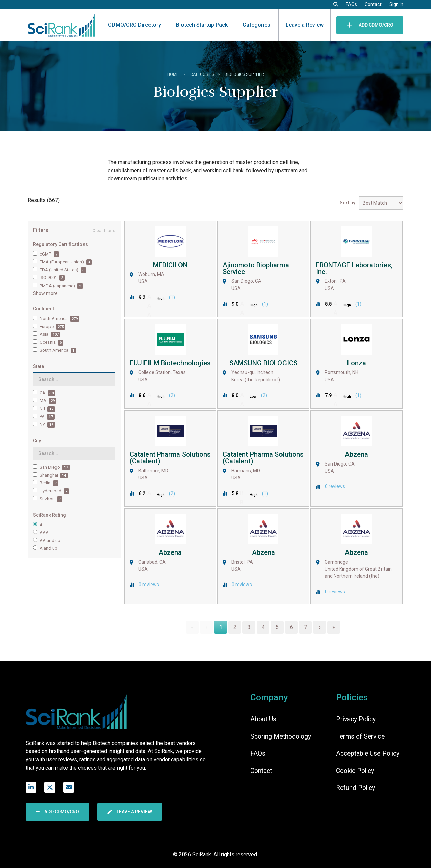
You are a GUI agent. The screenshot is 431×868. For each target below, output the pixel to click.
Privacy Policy (356, 719)
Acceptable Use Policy (368, 754)
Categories (257, 25)
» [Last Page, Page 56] (334, 627)
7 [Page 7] (306, 627)
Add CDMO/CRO (370, 25)
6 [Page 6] (291, 627)
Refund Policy (356, 788)
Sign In (396, 4)
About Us (263, 719)
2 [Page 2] (235, 627)
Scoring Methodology (281, 736)
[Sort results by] (381, 203)
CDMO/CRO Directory (135, 25)
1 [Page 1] (221, 627)
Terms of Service (360, 736)
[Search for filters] (74, 379)
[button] (336, 4)
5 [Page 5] (277, 627)
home (174, 74)
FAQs (351, 4)
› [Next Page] (320, 627)
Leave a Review (305, 25)
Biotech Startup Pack (202, 25)
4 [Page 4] (263, 627)
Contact (373, 4)
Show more (45, 293)
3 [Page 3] (249, 627)
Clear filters (104, 230)
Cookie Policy (355, 771)
